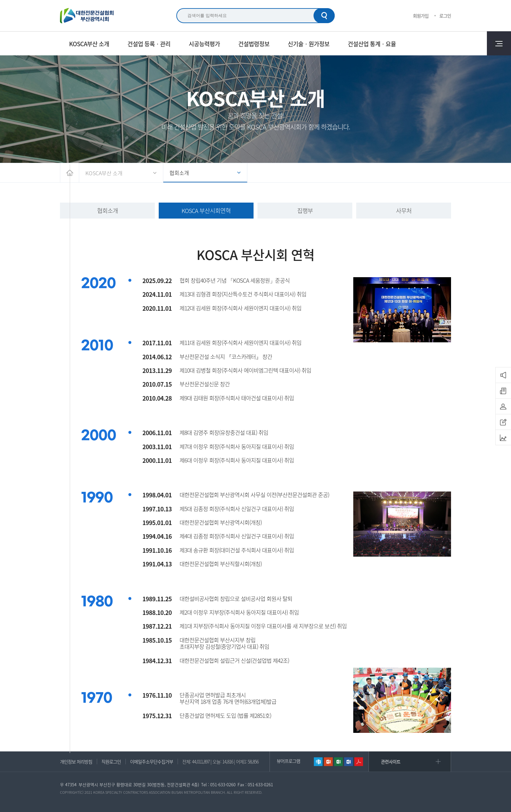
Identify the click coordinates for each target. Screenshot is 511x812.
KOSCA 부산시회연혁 (206, 210)
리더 (359, 762)
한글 (318, 762)
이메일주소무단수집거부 (152, 762)
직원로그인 (111, 762)
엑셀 (338, 762)
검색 (324, 16)
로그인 (445, 16)
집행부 (305, 210)
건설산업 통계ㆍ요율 (372, 44)
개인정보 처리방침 (76, 762)
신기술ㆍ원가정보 (309, 44)
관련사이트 (391, 762)
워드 (349, 762)
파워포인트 (328, 762)
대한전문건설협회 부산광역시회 (87, 16)
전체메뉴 (499, 43)
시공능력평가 (204, 44)
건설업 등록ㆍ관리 (149, 44)
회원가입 (421, 16)
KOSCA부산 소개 (89, 44)
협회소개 (179, 173)
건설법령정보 (254, 44)
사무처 (404, 210)
